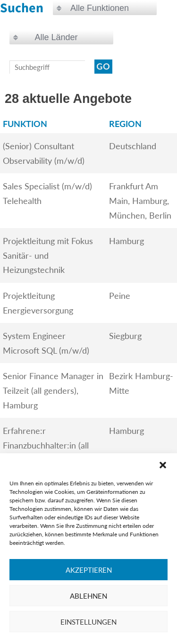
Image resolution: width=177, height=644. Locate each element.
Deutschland (133, 146)
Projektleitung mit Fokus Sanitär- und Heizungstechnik (48, 255)
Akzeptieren (89, 570)
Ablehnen (88, 596)
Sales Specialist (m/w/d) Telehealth (47, 193)
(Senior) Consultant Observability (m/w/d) (44, 153)
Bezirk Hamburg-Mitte (141, 383)
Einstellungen (88, 622)
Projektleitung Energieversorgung (38, 303)
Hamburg (126, 241)
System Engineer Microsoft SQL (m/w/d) (46, 343)
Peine (120, 296)
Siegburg (125, 336)
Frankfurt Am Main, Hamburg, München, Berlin (140, 200)
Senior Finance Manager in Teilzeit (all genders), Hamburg (53, 390)
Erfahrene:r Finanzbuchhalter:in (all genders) (46, 445)
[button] (163, 465)
